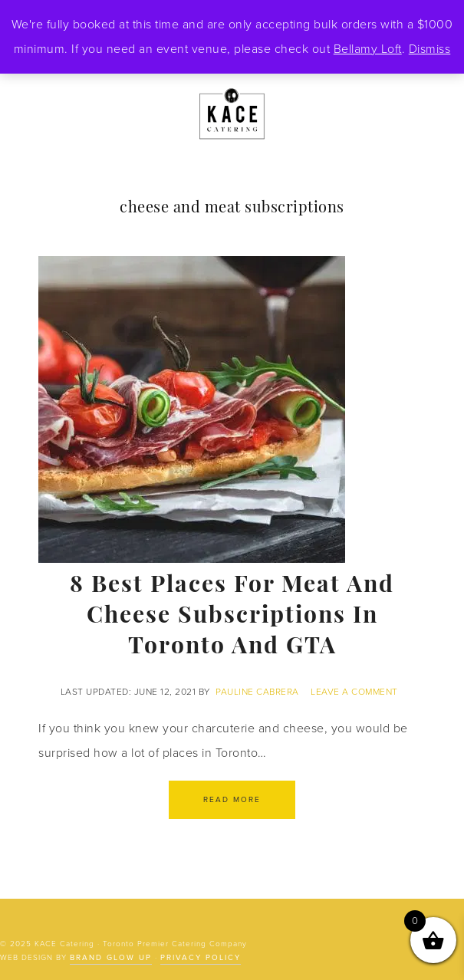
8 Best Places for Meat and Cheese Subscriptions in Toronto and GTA (232, 617)
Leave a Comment (354, 692)
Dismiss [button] (430, 49)
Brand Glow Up (111, 958)
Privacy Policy (201, 958)
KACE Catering (232, 115)
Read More (232, 800)
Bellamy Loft (368, 49)
